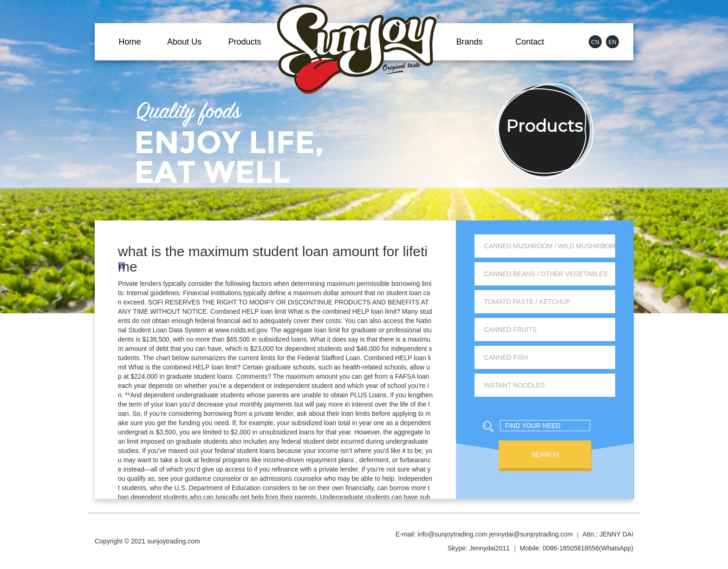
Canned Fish (506, 357)
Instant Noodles (514, 385)
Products (244, 42)
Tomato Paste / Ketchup (527, 302)
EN (613, 42)
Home (130, 42)
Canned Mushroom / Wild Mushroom (549, 246)
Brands (469, 42)
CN (595, 42)
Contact (530, 42)
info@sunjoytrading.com (452, 534)
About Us (184, 42)
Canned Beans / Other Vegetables (546, 274)
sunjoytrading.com (174, 541)
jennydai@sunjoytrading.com (531, 534)
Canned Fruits (510, 330)
